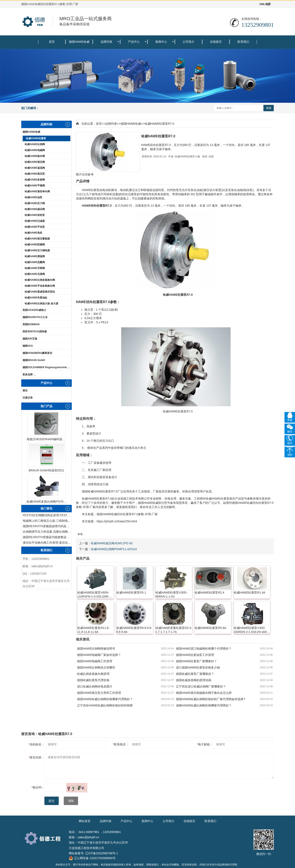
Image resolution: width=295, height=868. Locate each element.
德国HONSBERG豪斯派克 (37, 353)
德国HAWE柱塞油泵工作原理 (195, 655)
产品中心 (134, 42)
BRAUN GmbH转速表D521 (47, 470)
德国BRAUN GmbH (34, 360)
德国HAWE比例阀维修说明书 (96, 649)
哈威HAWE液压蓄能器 (37, 239)
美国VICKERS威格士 (34, 310)
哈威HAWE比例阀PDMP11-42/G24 (114, 549)
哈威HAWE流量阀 (35, 262)
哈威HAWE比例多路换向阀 (40, 280)
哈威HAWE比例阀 (35, 144)
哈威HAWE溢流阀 (35, 168)
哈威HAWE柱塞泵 (36, 138)
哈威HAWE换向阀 (35, 156)
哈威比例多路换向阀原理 (93, 674)
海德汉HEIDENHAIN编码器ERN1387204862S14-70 (47, 439)
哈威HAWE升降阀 (35, 268)
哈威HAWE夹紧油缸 (36, 298)
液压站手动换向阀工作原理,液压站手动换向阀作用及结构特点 (47, 543)
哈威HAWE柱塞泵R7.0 (159, 124)
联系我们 (243, 42)
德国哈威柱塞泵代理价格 (93, 680)
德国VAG (28, 346)
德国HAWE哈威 (79, 42)
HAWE (86, 190)
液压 (25, 391)
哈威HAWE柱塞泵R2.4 (209, 592)
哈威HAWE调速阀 (35, 256)
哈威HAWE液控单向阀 (37, 191)
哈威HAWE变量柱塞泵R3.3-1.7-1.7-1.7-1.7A (174, 630)
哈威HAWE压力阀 (35, 203)
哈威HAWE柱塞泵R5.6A (210, 628)
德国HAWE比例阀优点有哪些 (96, 667)
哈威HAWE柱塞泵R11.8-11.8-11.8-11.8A (93, 630)
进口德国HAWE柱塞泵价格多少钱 (198, 667)
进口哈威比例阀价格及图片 (95, 686)
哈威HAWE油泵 (33, 197)
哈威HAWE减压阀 (35, 209)
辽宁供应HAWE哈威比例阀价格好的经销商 (105, 705)
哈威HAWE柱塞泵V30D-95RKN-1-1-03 (171, 594)
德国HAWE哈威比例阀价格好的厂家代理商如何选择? (211, 699)
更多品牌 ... (29, 374)
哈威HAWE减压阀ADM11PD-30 (112, 543)
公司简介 (189, 42)
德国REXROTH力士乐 (35, 317)
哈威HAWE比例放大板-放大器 (41, 304)
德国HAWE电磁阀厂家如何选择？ (99, 655)
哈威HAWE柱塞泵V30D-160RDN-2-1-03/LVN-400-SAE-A (251, 630)
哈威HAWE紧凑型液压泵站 (40, 292)
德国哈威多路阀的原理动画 (194, 680)
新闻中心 (161, 42)
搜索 (269, 108)
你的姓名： (37, 744)
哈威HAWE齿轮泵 (35, 215)
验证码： (38, 787)
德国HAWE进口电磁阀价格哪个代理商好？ (204, 649)
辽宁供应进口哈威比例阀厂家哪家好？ (201, 686)
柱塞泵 (95, 190)
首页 (52, 42)
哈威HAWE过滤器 (35, 221)
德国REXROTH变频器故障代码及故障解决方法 (47, 526)
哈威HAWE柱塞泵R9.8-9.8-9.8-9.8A (134, 630)
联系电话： (121, 744)
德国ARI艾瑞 (30, 339)
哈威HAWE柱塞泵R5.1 (131, 592)
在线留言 (216, 42)
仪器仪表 (28, 398)
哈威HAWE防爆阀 (35, 245)
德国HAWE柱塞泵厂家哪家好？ (196, 661)
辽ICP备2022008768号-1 (102, 853)
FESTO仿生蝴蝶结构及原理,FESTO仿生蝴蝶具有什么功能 (47, 515)
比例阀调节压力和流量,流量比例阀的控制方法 (47, 532)
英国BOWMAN (31, 324)
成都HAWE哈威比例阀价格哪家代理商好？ (204, 705)
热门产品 (47, 406)
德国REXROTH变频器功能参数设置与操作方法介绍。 (47, 537)
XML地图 (265, 4)
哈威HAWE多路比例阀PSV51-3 (47, 502)
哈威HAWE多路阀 (35, 180)
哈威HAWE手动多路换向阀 (40, 286)
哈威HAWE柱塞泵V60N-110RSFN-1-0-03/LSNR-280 (93, 595)
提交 (52, 801)
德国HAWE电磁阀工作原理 (95, 661)
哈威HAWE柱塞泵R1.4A (250, 592)
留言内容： (37, 757)
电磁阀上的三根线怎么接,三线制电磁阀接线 (47, 521)
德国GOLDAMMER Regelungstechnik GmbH (47, 367)
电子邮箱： (205, 744)
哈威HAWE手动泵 (35, 227)
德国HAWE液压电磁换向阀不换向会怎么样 (204, 693)
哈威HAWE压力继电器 (37, 250)
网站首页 (85, 821)
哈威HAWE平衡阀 (35, 186)
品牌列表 (106, 42)
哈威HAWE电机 (33, 233)
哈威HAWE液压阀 (35, 162)
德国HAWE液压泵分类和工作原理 (99, 693)
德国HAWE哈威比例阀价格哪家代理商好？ (105, 699)
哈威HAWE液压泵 (35, 174)
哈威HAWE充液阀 (35, 274)
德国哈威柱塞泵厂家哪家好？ (195, 674)
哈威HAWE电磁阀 (35, 150)
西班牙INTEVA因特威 (35, 332)
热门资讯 (47, 508)
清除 (71, 801)
